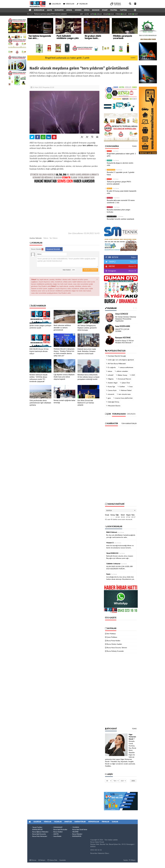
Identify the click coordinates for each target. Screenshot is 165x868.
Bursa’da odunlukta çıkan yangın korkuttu (119, 211)
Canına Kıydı (111, 390)
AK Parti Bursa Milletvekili (116, 364)
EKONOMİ (96, 10)
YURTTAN (123, 10)
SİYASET (105, 10)
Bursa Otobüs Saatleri (114, 644)
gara (108, 398)
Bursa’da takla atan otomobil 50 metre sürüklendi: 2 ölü (121, 202)
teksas (109, 371)
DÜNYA (87, 10)
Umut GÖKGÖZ (122, 314)
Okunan (131, 414)
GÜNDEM (78, 10)
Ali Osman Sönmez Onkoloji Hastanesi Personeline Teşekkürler (126, 319)
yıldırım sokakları (121, 371)
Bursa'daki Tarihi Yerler (80, 830)
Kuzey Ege (111, 387)
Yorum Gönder (37, 249)
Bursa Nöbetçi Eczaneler (115, 651)
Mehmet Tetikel (125, 390)
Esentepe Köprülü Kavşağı (116, 356)
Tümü (134, 146)
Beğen (134, 257)
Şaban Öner (125, 383)
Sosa (130, 387)
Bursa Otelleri (58, 832)
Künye (33, 860)
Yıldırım (46, 238)
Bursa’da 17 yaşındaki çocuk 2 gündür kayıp (121, 174)
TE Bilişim (132, 860)
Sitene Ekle (52, 860)
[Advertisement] (64, 207)
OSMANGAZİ (111, 170)
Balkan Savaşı (122, 375)
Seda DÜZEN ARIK (123, 326)
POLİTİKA (114, 10)
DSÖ (132, 375)
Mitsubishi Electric (113, 406)
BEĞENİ (113, 257)
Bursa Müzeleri (77, 834)
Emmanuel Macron (124, 379)
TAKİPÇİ (112, 262)
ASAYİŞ (49, 10)
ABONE (112, 266)
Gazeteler (63, 860)
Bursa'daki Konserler (39, 834)
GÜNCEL (69, 10)
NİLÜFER (110, 198)
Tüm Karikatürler (129, 424)
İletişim (42, 860)
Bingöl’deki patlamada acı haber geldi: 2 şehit (67, 58)
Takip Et (133, 262)
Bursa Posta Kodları (114, 641)
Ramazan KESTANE (123, 338)
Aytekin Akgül (112, 383)
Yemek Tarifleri (37, 827)
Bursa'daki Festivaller (60, 830)
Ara (133, 781)
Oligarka (110, 379)
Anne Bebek (57, 836)
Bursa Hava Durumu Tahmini (117, 648)
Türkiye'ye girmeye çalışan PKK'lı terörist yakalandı (50, 14)
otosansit (110, 394)
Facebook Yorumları (54, 249)
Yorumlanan (119, 414)
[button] (121, 510)
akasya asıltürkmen (126, 367)
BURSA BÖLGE (39, 10)
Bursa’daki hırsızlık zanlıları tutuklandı (120, 219)
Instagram (112, 271)
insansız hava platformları (123, 398)
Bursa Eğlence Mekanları (40, 832)
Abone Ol (132, 266)
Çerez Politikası (112, 637)
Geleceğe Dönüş (113, 402)
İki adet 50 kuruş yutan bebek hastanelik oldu (122, 192)
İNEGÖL (109, 188)
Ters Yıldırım (54, 238)
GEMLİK (109, 160)
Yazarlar (111, 308)
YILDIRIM (76, 827)
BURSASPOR (59, 10)
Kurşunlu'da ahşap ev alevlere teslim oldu (120, 164)
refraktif (110, 375)
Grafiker (121, 387)
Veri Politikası (111, 634)
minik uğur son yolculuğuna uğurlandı (120, 360)
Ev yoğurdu (111, 367)
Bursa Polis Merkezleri (40, 836)
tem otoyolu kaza (124, 394)
